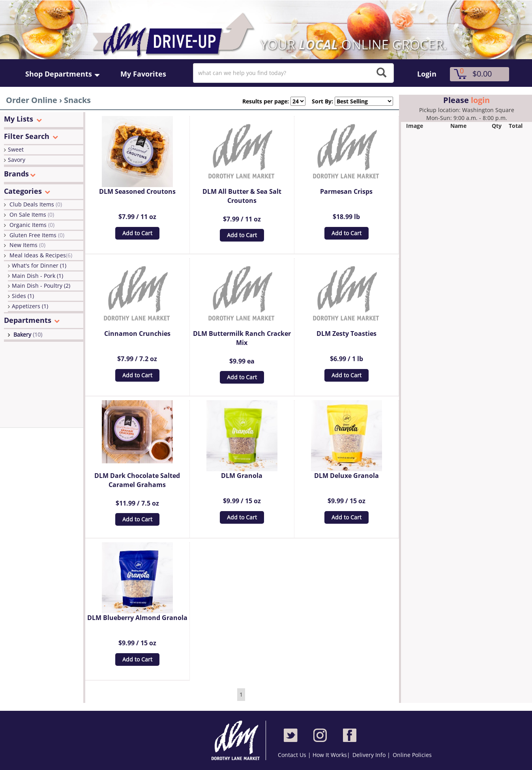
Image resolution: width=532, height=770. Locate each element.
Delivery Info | (371, 755)
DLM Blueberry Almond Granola (137, 618)
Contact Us (293, 755)
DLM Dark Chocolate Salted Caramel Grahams (137, 480)
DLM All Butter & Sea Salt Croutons (242, 196)
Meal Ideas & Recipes (41, 255)
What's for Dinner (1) (39, 265)
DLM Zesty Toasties (347, 333)
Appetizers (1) (30, 306)
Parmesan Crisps (346, 191)
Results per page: (266, 101)
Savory (17, 160)
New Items (27, 245)
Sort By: (319, 101)
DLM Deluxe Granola (347, 476)
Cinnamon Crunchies (137, 333)
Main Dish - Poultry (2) (41, 286)
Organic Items (32, 225)
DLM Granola (242, 476)
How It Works (330, 755)
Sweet (16, 149)
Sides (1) (23, 296)
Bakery (28, 334)
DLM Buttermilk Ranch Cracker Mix (242, 338)
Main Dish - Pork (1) (37, 276)
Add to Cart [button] (137, 233)
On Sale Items (32, 215)
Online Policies (412, 755)
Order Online (32, 100)
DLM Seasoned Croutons (137, 191)
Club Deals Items (36, 204)
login (480, 100)
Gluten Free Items (37, 235)
